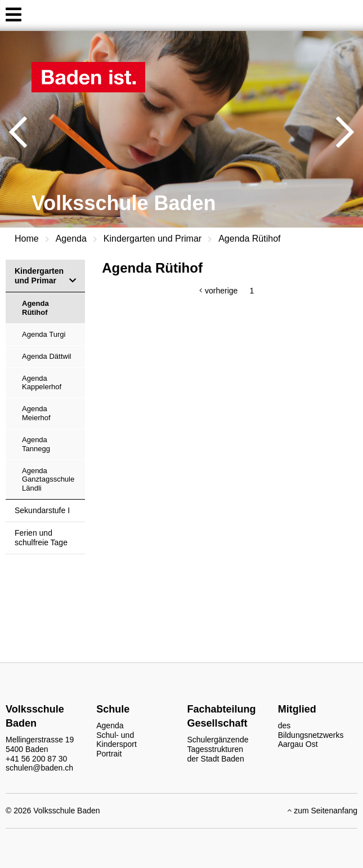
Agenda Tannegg (36, 444)
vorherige (221, 291)
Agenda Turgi (44, 334)
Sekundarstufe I (42, 510)
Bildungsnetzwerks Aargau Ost (311, 740)
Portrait (109, 754)
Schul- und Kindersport (116, 740)
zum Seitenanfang (322, 811)
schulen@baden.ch (39, 768)
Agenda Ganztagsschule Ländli (48, 479)
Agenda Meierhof (36, 413)
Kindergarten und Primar (153, 239)
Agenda (71, 239)
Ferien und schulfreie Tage (41, 538)
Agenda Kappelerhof (42, 383)
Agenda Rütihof (249, 239)
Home (27, 239)
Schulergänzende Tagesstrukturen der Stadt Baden (218, 749)
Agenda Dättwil (46, 356)
